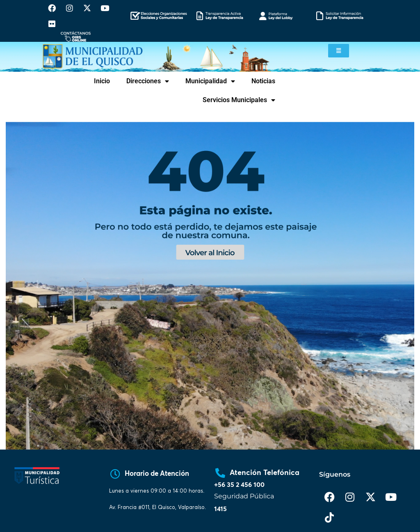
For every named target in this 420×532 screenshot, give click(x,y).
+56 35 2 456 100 (239, 485)
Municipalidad (210, 81)
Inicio (102, 81)
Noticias (263, 81)
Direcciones (148, 81)
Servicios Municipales (239, 100)
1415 (220, 509)
